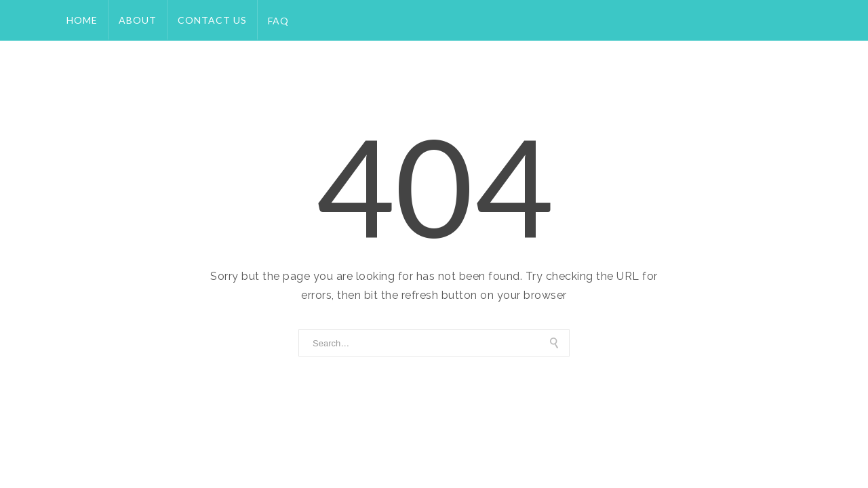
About (138, 20)
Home (82, 20)
